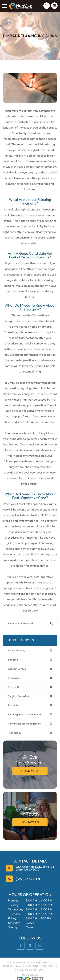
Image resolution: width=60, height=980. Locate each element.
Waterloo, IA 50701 (35, 868)
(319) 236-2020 (29, 879)
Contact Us (30, 822)
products (13, 705)
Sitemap (40, 970)
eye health (14, 687)
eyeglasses (14, 678)
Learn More (30, 771)
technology (15, 733)
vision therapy (17, 650)
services (13, 660)
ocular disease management (25, 724)
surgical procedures (19, 696)
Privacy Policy (24, 970)
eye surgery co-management (25, 714)
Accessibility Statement (41, 966)
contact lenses (17, 669)
